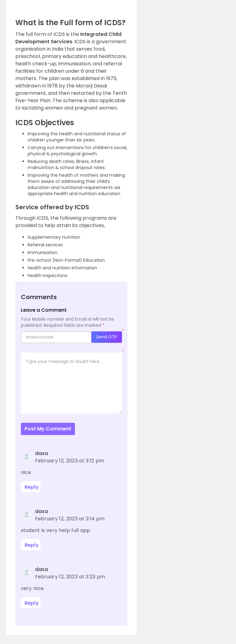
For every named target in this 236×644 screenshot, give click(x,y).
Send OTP (107, 337)
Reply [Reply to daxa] (32, 487)
